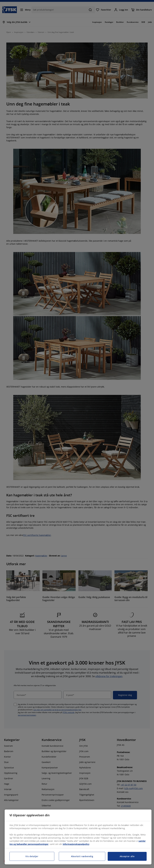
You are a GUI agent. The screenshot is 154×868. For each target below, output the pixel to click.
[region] (78, 837)
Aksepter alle (127, 856)
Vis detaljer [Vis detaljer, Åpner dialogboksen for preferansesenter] (32, 856)
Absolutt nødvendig (82, 856)
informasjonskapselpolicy (76, 844)
